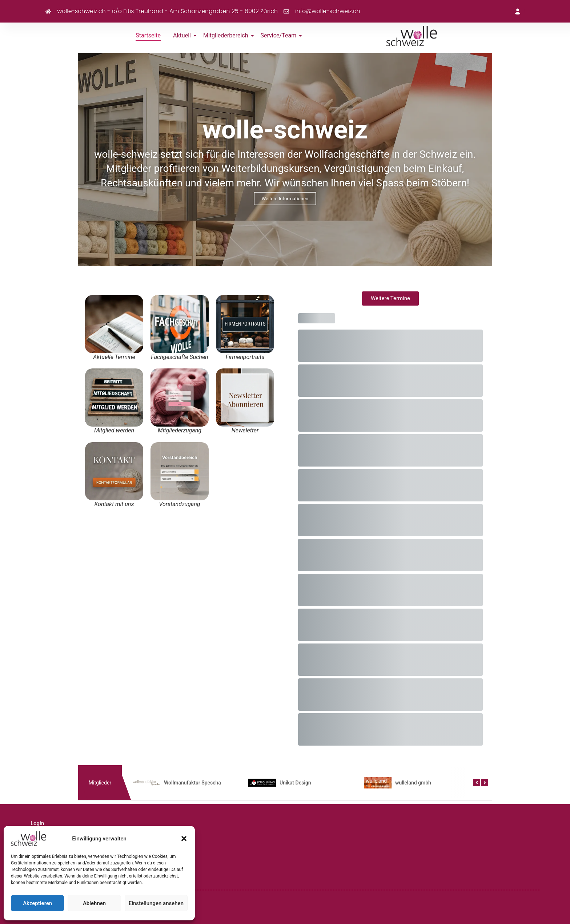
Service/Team (280, 35)
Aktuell (183, 35)
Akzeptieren (37, 903)
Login (37, 823)
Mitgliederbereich (227, 35)
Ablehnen (94, 903)
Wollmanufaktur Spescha (192, 783)
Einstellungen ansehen (156, 903)
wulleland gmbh (413, 783)
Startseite (148, 35)
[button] (184, 839)
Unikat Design (295, 783)
